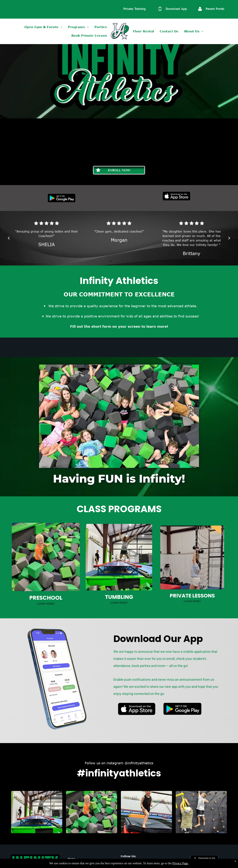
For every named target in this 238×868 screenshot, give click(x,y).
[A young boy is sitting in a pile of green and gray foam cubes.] (92, 812)
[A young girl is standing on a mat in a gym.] (146, 812)
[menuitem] (43, 27)
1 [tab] (113, 253)
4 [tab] (125, 253)
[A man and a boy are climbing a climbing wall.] (201, 812)
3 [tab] (121, 253)
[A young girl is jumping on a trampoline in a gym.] (37, 812)
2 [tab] (117, 253)
